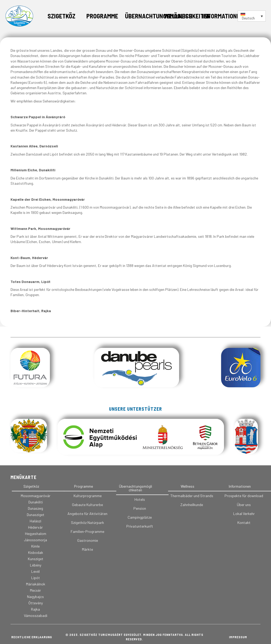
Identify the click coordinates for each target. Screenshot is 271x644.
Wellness (178, 16)
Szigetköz (61, 16)
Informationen (223, 16)
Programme (102, 16)
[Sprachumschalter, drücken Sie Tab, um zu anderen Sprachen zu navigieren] (252, 16)
